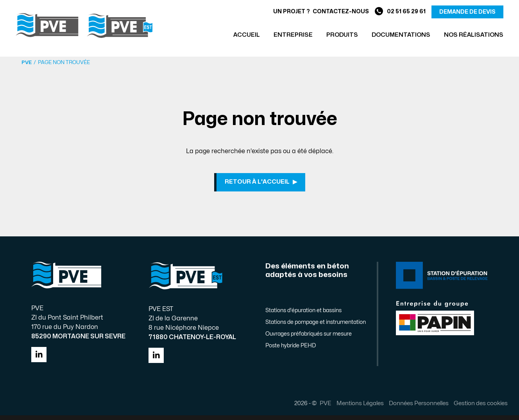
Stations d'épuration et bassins (303, 315)
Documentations (401, 35)
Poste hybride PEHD (291, 350)
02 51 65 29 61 (400, 12)
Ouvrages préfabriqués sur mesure (309, 339)
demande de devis (467, 12)
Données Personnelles (413, 408)
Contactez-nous (341, 12)
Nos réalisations (474, 35)
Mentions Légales (354, 408)
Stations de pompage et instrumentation (316, 327)
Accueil (247, 35)
